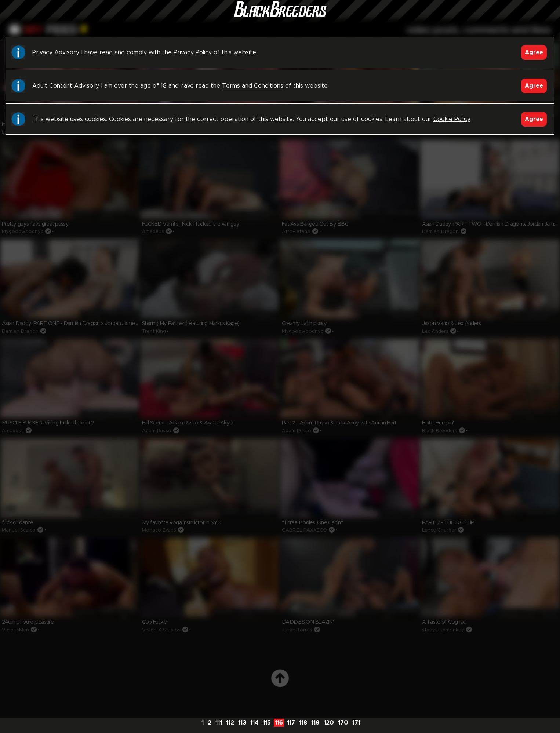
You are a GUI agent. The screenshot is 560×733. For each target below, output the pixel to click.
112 (230, 723)
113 (242, 723)
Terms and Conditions (253, 86)
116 (279, 723)
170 (343, 723)
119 (315, 723)
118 (303, 723)
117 (291, 723)
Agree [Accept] (534, 52)
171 (356, 723)
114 (254, 723)
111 (219, 723)
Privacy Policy (193, 52)
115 (267, 723)
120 (329, 723)
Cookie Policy (452, 119)
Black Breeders (280, 17)
